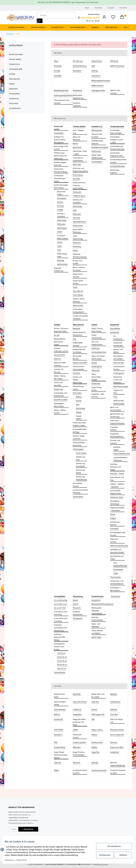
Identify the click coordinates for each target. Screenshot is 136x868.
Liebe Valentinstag (78, 238)
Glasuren (57, 359)
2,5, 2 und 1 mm (60, 608)
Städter (94, 747)
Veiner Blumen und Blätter (97, 632)
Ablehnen (121, 855)
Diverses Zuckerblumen (97, 619)
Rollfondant (96, 151)
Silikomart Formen (114, 541)
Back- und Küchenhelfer (116, 409)
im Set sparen (119, 373)
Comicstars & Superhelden (78, 159)
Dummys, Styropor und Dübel (116, 467)
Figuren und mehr (80, 363)
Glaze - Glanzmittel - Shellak (97, 377)
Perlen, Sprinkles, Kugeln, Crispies (79, 424)
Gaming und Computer (78, 201)
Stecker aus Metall (81, 472)
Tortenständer (60, 673)
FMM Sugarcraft (98, 715)
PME (56, 742)
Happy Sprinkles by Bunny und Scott (79, 722)
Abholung (114, 61)
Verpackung (14, 99)
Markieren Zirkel (117, 497)
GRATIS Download (117, 66)
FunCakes (114, 715)
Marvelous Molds (117, 730)
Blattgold (76, 329)
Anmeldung (77, 91)
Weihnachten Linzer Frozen (119, 402)
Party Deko (77, 393)
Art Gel (57, 335)
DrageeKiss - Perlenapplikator (117, 435)
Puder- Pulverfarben (97, 337)
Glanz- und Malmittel (96, 625)
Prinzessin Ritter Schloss (62, 237)
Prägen (113, 518)
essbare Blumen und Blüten (79, 351)
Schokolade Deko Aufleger (80, 431)
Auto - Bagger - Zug (79, 132)
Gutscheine (116, 596)
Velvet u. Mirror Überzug (79, 300)
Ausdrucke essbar (16, 55)
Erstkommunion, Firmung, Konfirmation (79, 186)
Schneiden (114, 529)
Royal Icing (58, 389)
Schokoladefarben (118, 166)
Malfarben (96, 348)
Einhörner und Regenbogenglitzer (80, 170)
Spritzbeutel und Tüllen (117, 558)
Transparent (78, 618)
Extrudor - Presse (117, 474)
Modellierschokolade (100, 148)
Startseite (98, 8)
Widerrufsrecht (98, 86)
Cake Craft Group (80, 702)
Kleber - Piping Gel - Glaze (60, 377)
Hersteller (123, 8)
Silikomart (77, 747)
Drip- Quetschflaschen (120, 564)
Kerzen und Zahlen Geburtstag (77, 380)
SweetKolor (115, 752)
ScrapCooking (59, 747)
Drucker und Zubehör (115, 442)
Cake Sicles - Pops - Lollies (80, 153)
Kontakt (111, 8)
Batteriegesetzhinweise (101, 81)
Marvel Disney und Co (78, 388)
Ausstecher (115, 332)
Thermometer (116, 577)
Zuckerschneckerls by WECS (118, 772)
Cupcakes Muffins (114, 429)
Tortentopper (78, 449)
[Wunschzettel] (113, 18)
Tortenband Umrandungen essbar (60, 179)
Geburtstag (62, 220)
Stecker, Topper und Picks (79, 437)
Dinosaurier (62, 198)
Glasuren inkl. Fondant (97, 136)
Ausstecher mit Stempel (118, 344)
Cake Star (95, 702)
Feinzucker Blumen (77, 358)
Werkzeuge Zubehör (115, 172)
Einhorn (60, 202)
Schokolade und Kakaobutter (60, 395)
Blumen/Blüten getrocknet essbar (60, 342)
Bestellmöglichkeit (61, 91)
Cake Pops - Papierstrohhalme (117, 422)
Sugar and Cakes (117, 747)
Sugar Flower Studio (78, 282)
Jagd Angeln (62, 228)
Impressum (96, 76)
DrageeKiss (77, 715)
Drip (74, 339)
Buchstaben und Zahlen (118, 358)
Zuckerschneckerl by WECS (80, 772)
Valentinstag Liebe (62, 255)
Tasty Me (57, 763)
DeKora (57, 715)
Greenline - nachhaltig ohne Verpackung (60, 628)
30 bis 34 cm (62, 665)
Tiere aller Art (78, 291)
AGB (93, 66)
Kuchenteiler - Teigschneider (116, 492)
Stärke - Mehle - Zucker (60, 412)
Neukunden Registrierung (78, 97)
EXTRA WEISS (97, 367)
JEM (93, 719)
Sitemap (95, 71)
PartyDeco (58, 735)
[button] (104, 18)
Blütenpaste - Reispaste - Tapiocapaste (97, 611)
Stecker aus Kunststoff (81, 465)
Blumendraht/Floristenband (102, 604)
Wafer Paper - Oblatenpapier (97, 157)
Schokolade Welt (16, 69)
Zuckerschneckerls (99, 770)
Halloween (61, 224)
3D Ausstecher (118, 338)
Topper (79, 412)
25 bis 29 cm (62, 661)
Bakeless (114, 694)
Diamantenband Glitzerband (79, 334)
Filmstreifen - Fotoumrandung (60, 170)
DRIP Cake (77, 165)
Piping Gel (95, 370)
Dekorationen (14, 79)
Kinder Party (78, 226)
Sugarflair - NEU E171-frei (98, 396)
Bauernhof (77, 148)
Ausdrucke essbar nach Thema (61, 187)
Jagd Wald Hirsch (79, 222)
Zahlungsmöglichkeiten (63, 95)
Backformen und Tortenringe (117, 415)
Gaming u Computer (61, 215)
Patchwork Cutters (77, 736)
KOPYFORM (59, 730)
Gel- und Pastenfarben (97, 343)
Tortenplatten (14, 94)
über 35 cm (62, 669)
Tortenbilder (59, 133)
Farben (12, 84)
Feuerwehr (77, 192)
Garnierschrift (59, 355)
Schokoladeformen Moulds (118, 534)
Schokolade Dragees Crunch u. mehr (117, 140)
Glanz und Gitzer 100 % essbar (98, 358)
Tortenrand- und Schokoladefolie (117, 583)
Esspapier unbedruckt (59, 270)
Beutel (75, 600)
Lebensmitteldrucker (122, 454)
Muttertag (77, 247)
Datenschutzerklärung (22, 815)
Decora (94, 710)
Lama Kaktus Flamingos (78, 231)
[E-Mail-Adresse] (13, 829)
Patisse (94, 735)
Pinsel (113, 514)
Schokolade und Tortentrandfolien (117, 148)
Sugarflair (95, 752)
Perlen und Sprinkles (58, 384)
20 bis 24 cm (62, 657)
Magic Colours (97, 730)
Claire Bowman (60, 710)
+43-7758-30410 (90, 18)
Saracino (114, 742)
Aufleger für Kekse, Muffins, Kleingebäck (60, 140)
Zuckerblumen (15, 108)
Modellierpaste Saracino (97, 142)
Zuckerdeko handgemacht (78, 311)
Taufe (59, 246)
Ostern (60, 232)
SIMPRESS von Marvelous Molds (117, 551)
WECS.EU (95, 763)
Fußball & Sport (79, 196)
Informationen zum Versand (62, 102)
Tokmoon (76, 763)
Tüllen (116, 573)
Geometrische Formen (119, 368)
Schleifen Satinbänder (78, 613)
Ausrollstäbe (115, 329)
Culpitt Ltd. (77, 710)
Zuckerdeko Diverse (78, 485)
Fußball (60, 210)
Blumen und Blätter (118, 351)
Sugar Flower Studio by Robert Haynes (61, 755)
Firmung (60, 206)
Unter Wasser (78, 295)
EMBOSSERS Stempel (78, 344)
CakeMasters (115, 702)
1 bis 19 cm (61, 653)
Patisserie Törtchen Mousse (80, 256)
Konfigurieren (103, 855)
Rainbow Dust (97, 742)
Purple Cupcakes (79, 742)
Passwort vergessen (77, 105)
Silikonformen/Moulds (119, 546)
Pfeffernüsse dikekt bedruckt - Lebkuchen (61, 156)
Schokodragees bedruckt (60, 164)
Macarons (77, 243)
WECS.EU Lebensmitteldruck (118, 764)
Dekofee (114, 710)
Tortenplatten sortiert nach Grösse (59, 647)
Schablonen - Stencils (115, 524)
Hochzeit (76, 218)
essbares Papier (117, 449)
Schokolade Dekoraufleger (116, 132)
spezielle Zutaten (61, 400)
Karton (76, 604)
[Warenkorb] (122, 18)
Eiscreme (76, 179)
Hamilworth (59, 719)
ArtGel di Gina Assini (59, 696)
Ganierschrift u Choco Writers (79, 368)
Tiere (59, 250)
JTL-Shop (105, 865)
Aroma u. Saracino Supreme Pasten (61, 330)
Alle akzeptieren (112, 846)
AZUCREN (77, 694)
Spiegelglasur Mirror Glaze (59, 405)
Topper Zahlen (79, 418)
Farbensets (96, 384)
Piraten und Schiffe (77, 262)
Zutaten (12, 74)
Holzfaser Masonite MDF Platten (60, 637)
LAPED (75, 730)
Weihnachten (62, 264)
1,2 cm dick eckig (60, 600)
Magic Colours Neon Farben (97, 330)
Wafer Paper (96, 637)
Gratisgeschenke (98, 91)
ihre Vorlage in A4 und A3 (61, 148)
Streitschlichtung (80, 66)
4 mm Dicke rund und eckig (61, 620)
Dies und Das (119, 363)
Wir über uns (78, 61)
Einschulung (78, 175)
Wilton (56, 770)
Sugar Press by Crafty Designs (79, 754)
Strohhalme (81, 408)
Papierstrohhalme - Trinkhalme (117, 509)
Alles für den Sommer (115, 92)
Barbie (75, 144)
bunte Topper (81, 453)
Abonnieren (28, 829)
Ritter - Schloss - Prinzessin (79, 269)
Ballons (79, 397)
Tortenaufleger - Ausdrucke (79, 444)
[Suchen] (56, 15)
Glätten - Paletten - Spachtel (117, 486)
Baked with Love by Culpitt (98, 696)
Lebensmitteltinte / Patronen (120, 459)
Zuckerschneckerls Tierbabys (80, 317)
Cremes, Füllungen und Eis (61, 350)
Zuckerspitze (97, 162)
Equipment (13, 89)
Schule (60, 242)
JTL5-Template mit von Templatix (78, 865)
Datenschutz (97, 61)
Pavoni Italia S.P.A (117, 735)
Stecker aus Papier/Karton (81, 478)
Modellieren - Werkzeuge (115, 503)
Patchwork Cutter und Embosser (118, 380)
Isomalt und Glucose (59, 371)
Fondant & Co (14, 64)
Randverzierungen (121, 387)
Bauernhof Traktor (61, 193)
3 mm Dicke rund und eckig (61, 613)
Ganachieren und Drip (117, 479)
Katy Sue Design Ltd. (117, 721)
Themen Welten (15, 59)
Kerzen (79, 401)
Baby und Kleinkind (77, 138)
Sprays (94, 363)
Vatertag (61, 261)
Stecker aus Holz (81, 458)
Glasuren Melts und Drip (60, 364)
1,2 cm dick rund (60, 604)
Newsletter (77, 71)
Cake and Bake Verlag (60, 703)
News (87, 8)
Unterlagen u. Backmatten (116, 589)
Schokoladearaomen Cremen (118, 161)
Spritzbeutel (118, 570)
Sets (78, 405)
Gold (75, 210)
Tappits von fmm (118, 392)
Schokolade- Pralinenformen (116, 154)
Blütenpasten (97, 130)
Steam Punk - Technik (78, 276)
